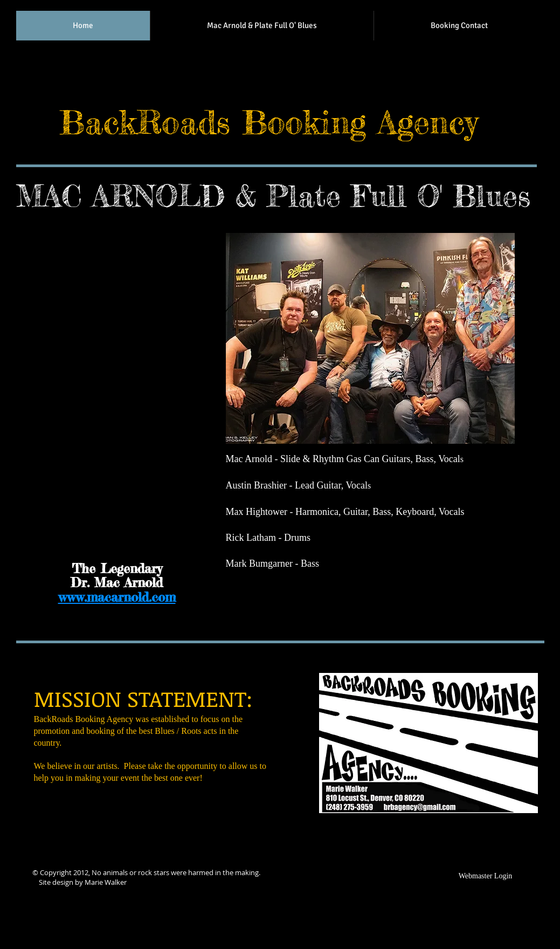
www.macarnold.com (117, 597)
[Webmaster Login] (486, 876)
